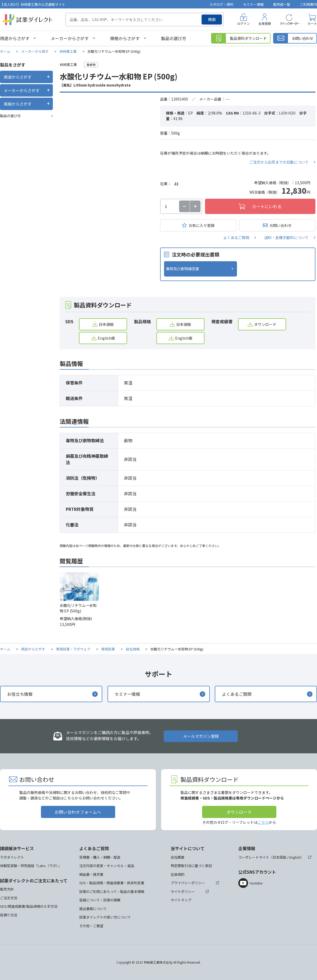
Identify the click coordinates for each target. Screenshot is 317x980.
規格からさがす (125, 38)
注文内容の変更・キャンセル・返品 (107, 866)
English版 (106, 338)
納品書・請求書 (91, 874)
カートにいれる (267, 206)
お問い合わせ (281, 225)
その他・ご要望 (91, 926)
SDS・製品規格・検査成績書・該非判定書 (112, 883)
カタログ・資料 (222, 4)
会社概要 (178, 857)
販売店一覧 (282, 4)
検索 (212, 19)
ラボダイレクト (12, 857)
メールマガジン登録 (201, 736)
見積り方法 (9, 915)
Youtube (256, 883)
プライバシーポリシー (188, 883)
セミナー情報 (253, 4)
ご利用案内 (308, 4)
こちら (263, 822)
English (295, 857)
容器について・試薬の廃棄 (100, 900)
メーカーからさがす (70, 38)
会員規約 (178, 874)
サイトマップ (181, 900)
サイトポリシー (183, 891)
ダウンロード (265, 324)
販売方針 (7, 889)
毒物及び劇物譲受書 (183, 269)
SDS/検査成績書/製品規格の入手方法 (29, 906)
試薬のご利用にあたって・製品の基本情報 (112, 891)
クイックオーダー (289, 23)
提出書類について (93, 909)
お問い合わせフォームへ (78, 812)
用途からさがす (15, 38)
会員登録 (265, 23)
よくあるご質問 (236, 237)
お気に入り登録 (202, 225)
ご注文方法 (9, 898)
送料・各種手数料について (286, 237)
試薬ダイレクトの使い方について (105, 917)
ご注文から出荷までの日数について (279, 162)
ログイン (244, 23)
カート (312, 23)
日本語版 (106, 324)
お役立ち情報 (20, 694)
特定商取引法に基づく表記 (191, 866)
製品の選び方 (174, 38)
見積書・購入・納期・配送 (100, 857)
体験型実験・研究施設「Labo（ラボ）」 (31, 866)
